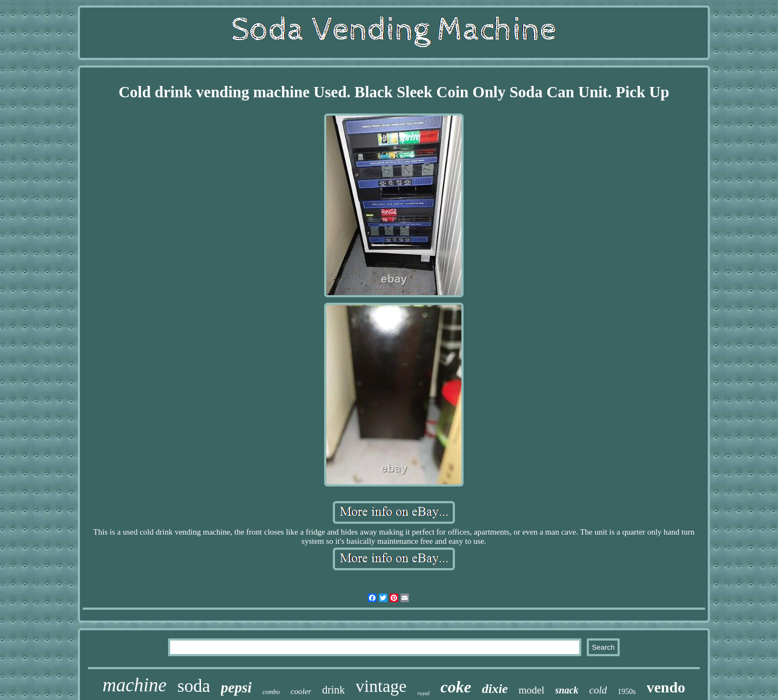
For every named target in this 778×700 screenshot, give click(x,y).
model (532, 690)
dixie (495, 689)
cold (598, 690)
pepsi (236, 688)
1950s (626, 692)
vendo (666, 687)
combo (271, 692)
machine (135, 685)
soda (194, 686)
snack (567, 690)
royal (424, 693)
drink (333, 690)
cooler (301, 691)
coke (456, 687)
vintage (381, 686)
